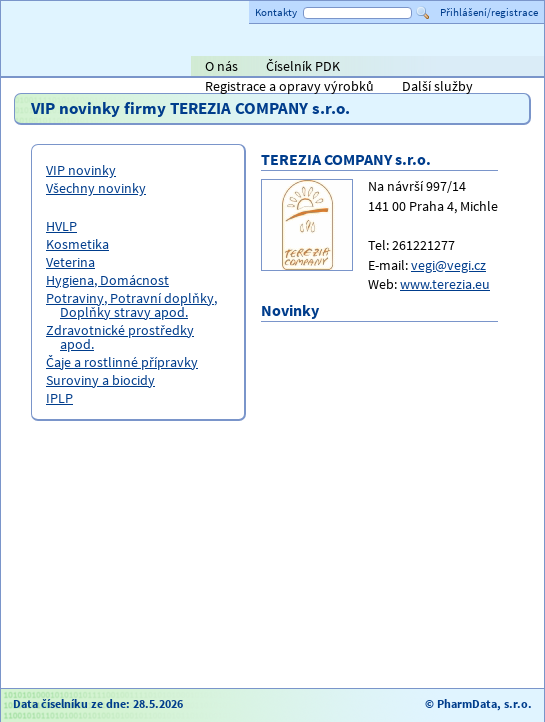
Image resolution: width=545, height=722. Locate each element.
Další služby (437, 86)
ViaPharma (394, 68)
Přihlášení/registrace (489, 12)
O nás (221, 66)
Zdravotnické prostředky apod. (120, 337)
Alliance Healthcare (313, 68)
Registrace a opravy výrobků (289, 86)
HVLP (61, 226)
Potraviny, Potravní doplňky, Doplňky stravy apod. (131, 305)
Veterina (70, 262)
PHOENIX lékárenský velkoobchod (506, 68)
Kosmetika (77, 244)
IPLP (59, 398)
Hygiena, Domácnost (107, 280)
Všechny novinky (96, 188)
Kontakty (276, 12)
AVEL (214, 68)
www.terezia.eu (445, 284)
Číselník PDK (303, 66)
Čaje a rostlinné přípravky (122, 362)
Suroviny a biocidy (100, 380)
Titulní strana (49, 66)
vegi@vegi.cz (448, 265)
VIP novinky (81, 170)
